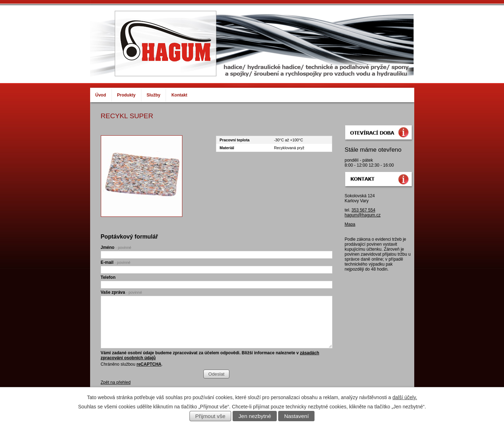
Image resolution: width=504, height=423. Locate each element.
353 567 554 (363, 210)
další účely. (405, 397)
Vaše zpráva (121, 292)
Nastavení (297, 416)
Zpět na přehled (116, 382)
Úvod (101, 95)
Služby (154, 95)
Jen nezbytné (255, 416)
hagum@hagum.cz (363, 215)
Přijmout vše (210, 416)
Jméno (116, 247)
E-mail (116, 262)
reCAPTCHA (149, 364)
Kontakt (179, 95)
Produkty (126, 95)
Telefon (108, 277)
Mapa (350, 224)
